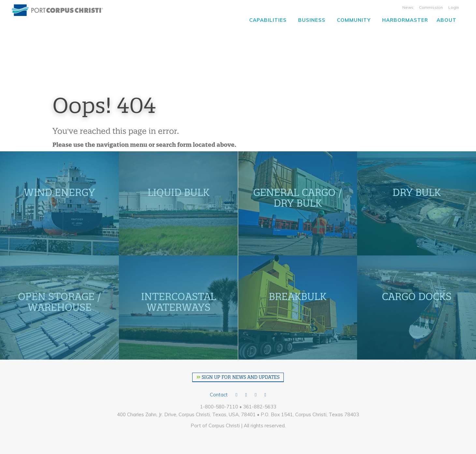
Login (454, 7)
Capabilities (268, 20)
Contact (219, 395)
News (408, 7)
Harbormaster (405, 20)
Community (354, 20)
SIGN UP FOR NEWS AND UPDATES (238, 377)
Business (312, 20)
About (447, 20)
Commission (431, 7)
